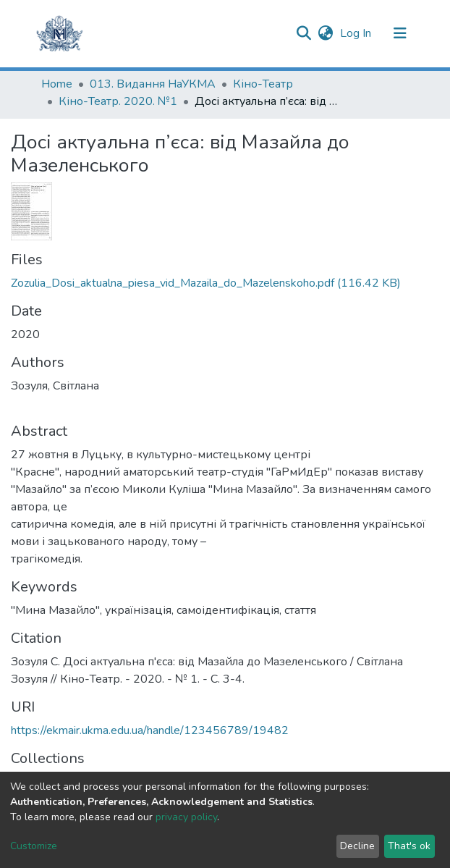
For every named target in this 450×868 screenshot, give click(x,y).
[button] (325, 33)
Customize (34, 846)
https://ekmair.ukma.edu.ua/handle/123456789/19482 (150, 730)
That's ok (409, 846)
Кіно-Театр (263, 84)
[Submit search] (303, 33)
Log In (357, 33)
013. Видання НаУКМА (153, 84)
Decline (357, 846)
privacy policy (186, 817)
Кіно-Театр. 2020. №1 (118, 101)
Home (57, 84)
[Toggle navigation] (400, 33)
